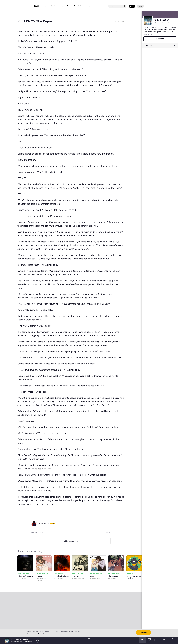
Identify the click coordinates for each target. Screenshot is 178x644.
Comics (54, 6)
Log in (132, 6)
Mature (81, 6)
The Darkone (44, 524)
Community (71, 6)
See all (108, 532)
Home (46, 6)
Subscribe (160, 39)
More (89, 6)
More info (30, 633)
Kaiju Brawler (161, 20)
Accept (144, 633)
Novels (62, 6)
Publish (140, 6)
